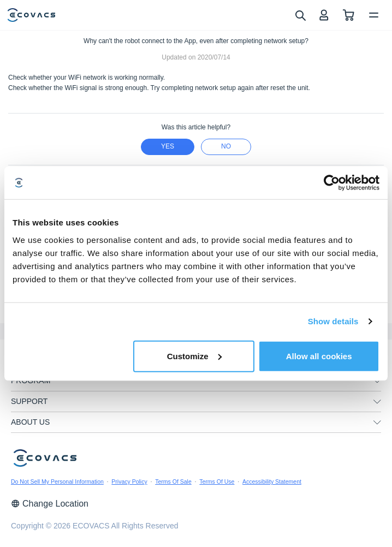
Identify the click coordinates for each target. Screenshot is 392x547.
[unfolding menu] (377, 381)
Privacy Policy (129, 481)
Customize (194, 356)
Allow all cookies (319, 356)
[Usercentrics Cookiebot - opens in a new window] (332, 183)
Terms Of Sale (173, 481)
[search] (300, 15)
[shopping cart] (349, 15)
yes (168, 146)
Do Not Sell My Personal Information (57, 481)
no (226, 146)
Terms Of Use (217, 481)
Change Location (50, 504)
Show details (333, 321)
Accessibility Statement (272, 481)
